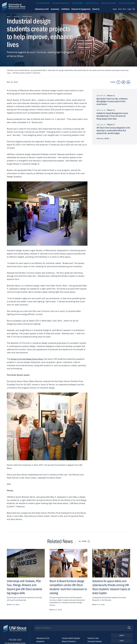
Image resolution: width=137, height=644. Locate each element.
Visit (120, 9)
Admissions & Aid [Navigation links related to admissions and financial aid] (42, 9)
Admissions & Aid (43, 638)
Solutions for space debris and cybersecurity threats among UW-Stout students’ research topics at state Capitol (110, 587)
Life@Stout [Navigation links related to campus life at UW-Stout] (65, 9)
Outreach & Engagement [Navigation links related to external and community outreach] (81, 9)
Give (124, 9)
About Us (96, 9)
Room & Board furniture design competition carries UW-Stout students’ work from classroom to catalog (67, 587)
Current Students (43, 3)
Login (129, 9)
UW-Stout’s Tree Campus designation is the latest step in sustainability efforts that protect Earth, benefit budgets (113, 130)
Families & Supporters (61, 3)
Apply (115, 9)
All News (83, 541)
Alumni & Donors (92, 3)
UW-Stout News (27, 17)
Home (9, 17)
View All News (103, 138)
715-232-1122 (15, 641)
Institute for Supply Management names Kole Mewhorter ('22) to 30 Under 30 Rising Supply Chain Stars (112, 116)
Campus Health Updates (71, 638)
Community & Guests (127, 3)
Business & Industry (109, 3)
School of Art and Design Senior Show (28, 359)
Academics (41, 641)
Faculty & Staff (78, 3)
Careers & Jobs (93, 638)
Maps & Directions (69, 641)
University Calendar (95, 641)
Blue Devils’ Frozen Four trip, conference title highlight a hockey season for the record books (112, 101)
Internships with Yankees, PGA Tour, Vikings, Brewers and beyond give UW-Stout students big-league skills (25, 587)
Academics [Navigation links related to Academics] (55, 9)
